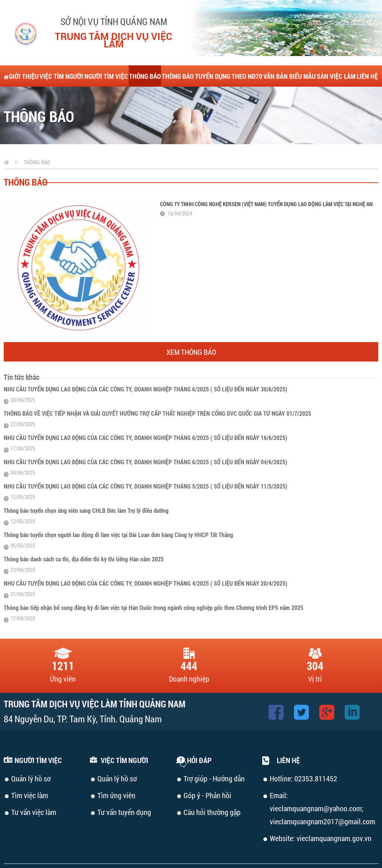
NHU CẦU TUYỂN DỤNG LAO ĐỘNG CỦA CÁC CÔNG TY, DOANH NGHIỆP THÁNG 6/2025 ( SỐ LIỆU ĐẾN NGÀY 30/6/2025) (145, 389)
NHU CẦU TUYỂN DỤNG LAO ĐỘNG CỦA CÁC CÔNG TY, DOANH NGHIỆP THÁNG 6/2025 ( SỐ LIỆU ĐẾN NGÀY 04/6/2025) (145, 462)
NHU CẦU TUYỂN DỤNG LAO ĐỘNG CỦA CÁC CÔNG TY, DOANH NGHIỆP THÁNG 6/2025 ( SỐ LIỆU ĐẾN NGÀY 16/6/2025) (145, 438)
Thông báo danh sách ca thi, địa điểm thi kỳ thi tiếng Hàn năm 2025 (84, 559)
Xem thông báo (191, 352)
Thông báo (37, 162)
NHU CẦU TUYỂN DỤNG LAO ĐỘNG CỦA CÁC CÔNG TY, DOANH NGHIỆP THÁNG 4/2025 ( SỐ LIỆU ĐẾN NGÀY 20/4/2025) (145, 583)
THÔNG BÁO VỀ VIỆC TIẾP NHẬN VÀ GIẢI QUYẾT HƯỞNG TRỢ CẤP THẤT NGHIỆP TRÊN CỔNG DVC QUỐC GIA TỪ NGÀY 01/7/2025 (157, 413)
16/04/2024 (180, 213)
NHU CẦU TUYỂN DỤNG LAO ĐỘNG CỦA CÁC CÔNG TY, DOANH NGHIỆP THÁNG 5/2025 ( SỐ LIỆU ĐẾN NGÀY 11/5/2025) (145, 486)
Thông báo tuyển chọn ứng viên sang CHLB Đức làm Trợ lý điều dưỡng (86, 510)
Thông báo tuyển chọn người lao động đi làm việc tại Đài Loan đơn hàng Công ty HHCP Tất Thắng (118, 535)
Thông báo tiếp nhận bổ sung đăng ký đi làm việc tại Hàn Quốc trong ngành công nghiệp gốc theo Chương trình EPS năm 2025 (154, 607)
